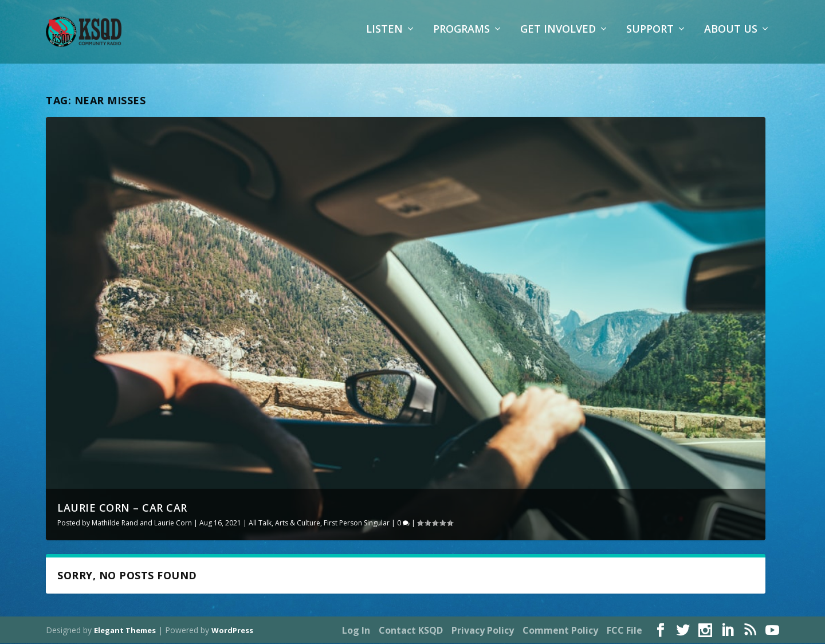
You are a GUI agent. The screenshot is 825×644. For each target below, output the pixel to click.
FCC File (624, 631)
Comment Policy (560, 631)
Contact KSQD (411, 631)
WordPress (232, 631)
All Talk (260, 523)
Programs (461, 37)
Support (650, 37)
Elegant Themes (125, 631)
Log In (356, 631)
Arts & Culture (298, 523)
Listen (384, 37)
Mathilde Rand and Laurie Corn (142, 523)
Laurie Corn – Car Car (122, 508)
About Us (731, 37)
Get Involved (558, 37)
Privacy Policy (483, 631)
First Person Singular (357, 523)
